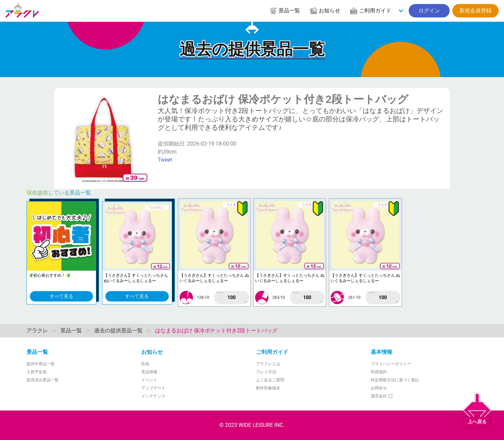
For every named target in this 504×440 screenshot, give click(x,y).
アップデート (153, 388)
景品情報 (149, 372)
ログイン (429, 11)
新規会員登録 (475, 11)
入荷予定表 (37, 372)
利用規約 (379, 372)
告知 (145, 364)
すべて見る (61, 296)
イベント (149, 380)
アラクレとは (268, 364)
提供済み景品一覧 (43, 380)
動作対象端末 (268, 388)
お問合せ (379, 388)
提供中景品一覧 (41, 364)
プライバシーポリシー (391, 364)
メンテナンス (153, 396)
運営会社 (382, 396)
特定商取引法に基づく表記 (395, 380)
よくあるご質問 (270, 380)
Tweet (165, 160)
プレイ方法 (266, 372)
